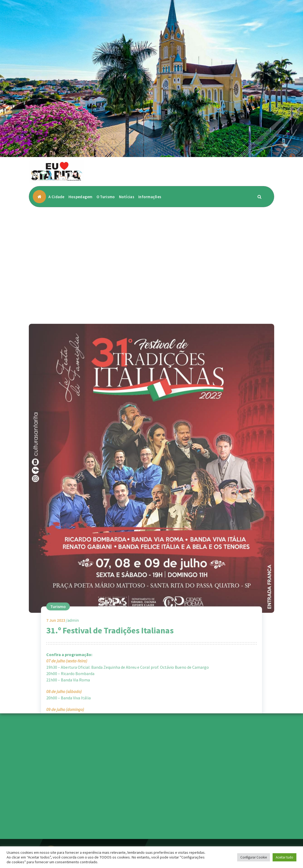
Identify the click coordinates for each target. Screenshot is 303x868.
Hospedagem (81, 197)
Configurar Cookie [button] (254, 857)
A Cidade (56, 197)
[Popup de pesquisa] (260, 197)
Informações (150, 197)
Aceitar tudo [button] (284, 857)
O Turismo (106, 197)
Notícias (127, 197)
